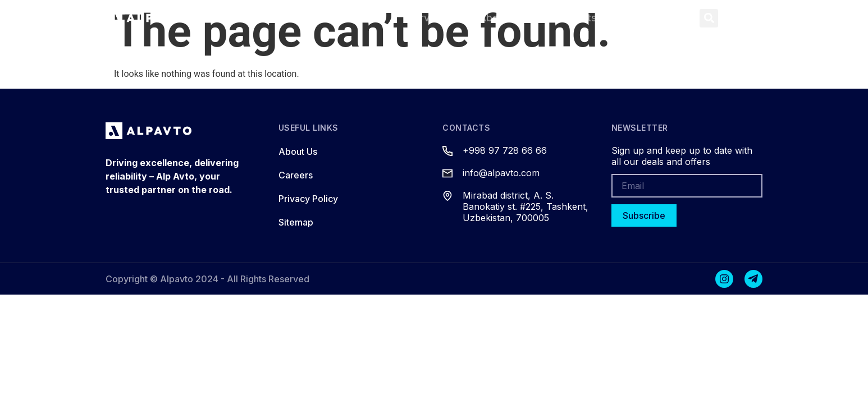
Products (354, 18)
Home (286, 18)
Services (429, 18)
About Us (501, 18)
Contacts (575, 18)
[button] (709, 18)
